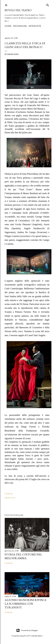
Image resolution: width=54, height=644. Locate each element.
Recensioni (20, 26)
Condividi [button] (8, 494)
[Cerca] (48, 5)
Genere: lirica (10, 498)
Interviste (35, 26)
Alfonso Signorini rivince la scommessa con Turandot (26, 604)
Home (8, 26)
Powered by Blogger (27, 630)
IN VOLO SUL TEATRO (18, 10)
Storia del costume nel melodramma (23, 556)
